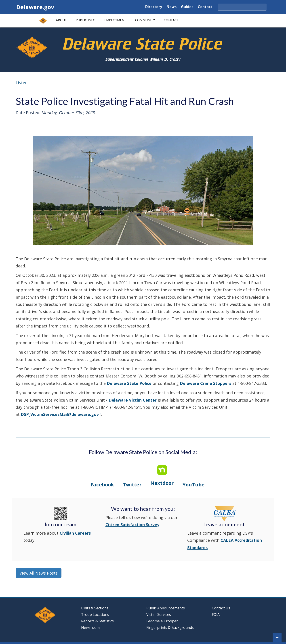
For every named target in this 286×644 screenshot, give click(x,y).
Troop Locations (96, 615)
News (171, 7)
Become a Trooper (162, 621)
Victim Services (159, 615)
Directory (154, 7)
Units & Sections (95, 608)
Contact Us (221, 608)
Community (145, 20)
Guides (187, 7)
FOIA (216, 615)
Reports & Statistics (97, 621)
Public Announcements (166, 608)
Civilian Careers (75, 533)
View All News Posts (39, 573)
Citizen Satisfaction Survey (132, 525)
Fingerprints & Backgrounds (170, 627)
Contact (205, 7)
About (61, 20)
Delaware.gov (35, 7)
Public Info (86, 20)
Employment (115, 20)
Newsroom (90, 627)
